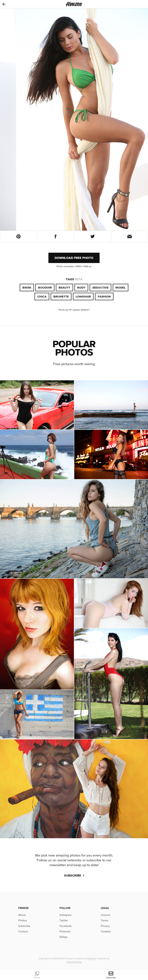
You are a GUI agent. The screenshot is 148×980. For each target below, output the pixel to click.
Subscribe (74, 875)
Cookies (106, 931)
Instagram (65, 915)
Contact (23, 931)
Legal (105, 908)
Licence (106, 915)
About (22, 915)
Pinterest (65, 931)
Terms (104, 920)
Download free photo (74, 258)
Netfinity (91, 958)
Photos (22, 920)
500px (63, 937)
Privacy (105, 926)
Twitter (64, 920)
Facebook (65, 926)
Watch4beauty (74, 962)
